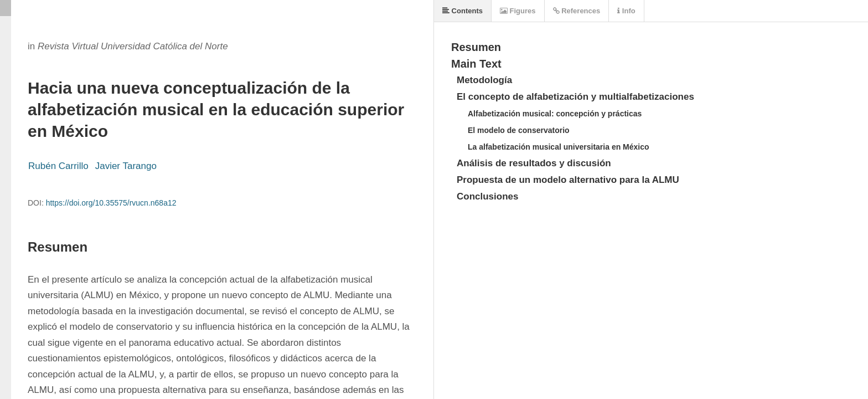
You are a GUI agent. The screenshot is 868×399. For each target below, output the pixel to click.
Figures (518, 11)
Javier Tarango (126, 166)
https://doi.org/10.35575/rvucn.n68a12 (111, 203)
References (577, 11)
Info (626, 11)
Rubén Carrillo (58, 166)
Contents (463, 11)
